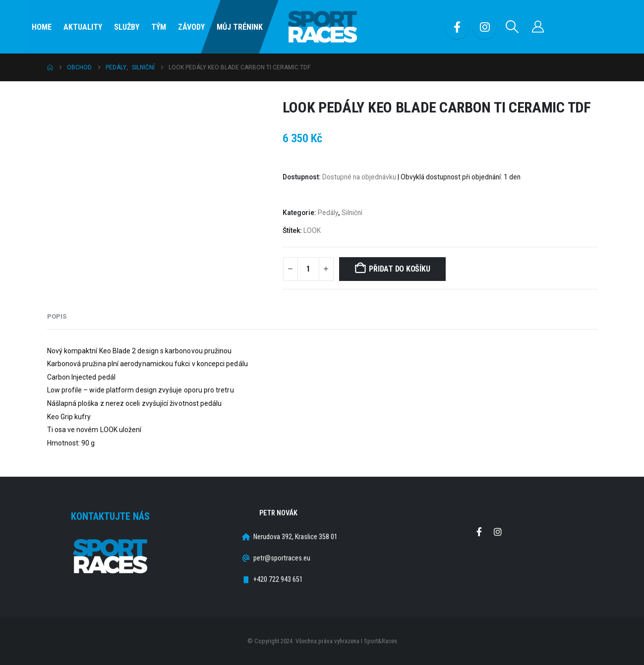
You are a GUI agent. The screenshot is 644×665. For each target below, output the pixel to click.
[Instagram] (485, 27)
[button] (512, 27)
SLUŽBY (127, 27)
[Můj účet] (538, 27)
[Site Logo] (322, 27)
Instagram (498, 532)
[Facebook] (457, 27)
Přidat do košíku (399, 269)
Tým (159, 27)
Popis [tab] (57, 316)
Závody (191, 27)
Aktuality (83, 27)
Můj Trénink (240, 27)
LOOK (312, 230)
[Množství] (308, 269)
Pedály (328, 213)
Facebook (479, 532)
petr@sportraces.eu (282, 558)
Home (42, 27)
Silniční (352, 213)
